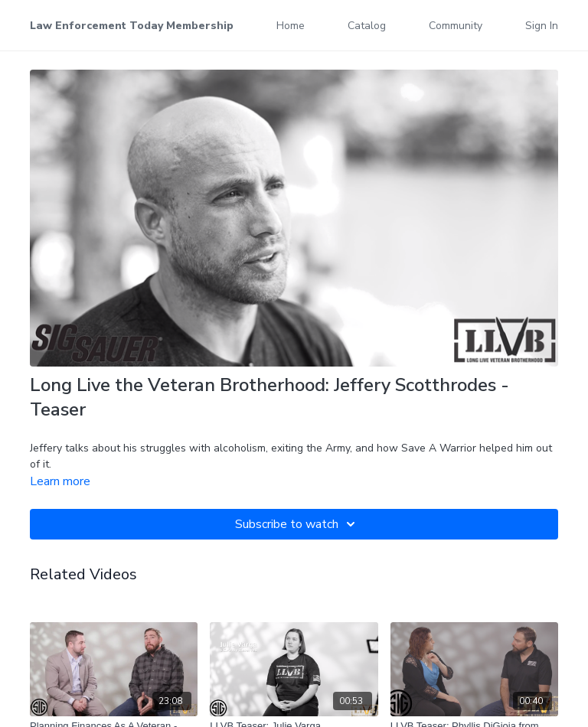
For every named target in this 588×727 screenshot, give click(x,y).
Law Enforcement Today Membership (132, 26)
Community (456, 26)
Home (291, 26)
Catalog (367, 26)
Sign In (542, 26)
